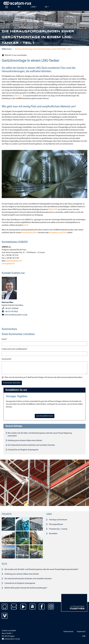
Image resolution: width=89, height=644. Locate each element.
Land (33, 7)
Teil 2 (26, 225)
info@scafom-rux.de (11, 639)
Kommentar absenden (12, 383)
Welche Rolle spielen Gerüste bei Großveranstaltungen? (26, 588)
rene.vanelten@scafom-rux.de (15, 315)
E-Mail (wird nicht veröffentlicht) (15, 349)
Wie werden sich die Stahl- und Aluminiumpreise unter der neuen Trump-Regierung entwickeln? (41, 569)
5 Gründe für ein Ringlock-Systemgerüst (23, 450)
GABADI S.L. (18, 96)
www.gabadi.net (8, 264)
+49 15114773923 (10, 312)
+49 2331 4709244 (10, 308)
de (46, 7)
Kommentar (7, 359)
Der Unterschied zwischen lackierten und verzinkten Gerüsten (31, 445)
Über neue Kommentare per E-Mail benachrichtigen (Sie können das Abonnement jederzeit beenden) (43, 377)
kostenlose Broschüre (30, 233)
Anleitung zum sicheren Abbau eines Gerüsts (25, 441)
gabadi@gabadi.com (14, 261)
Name (4, 339)
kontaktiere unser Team (58, 233)
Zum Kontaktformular (45, 416)
